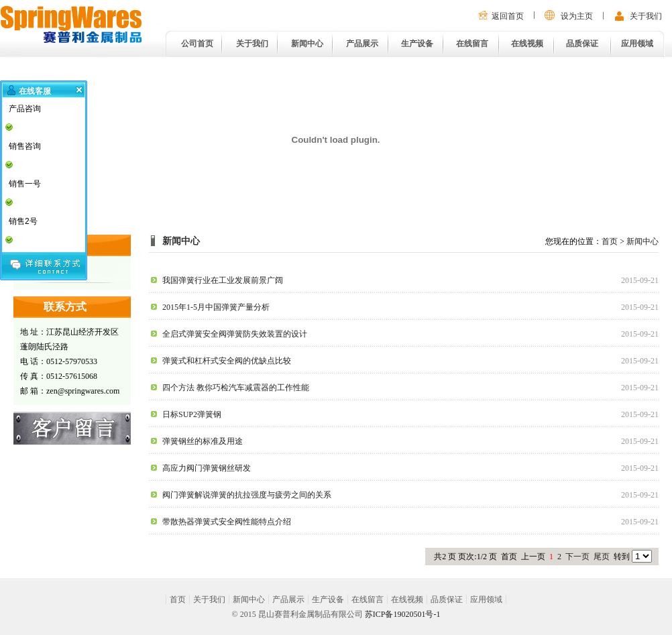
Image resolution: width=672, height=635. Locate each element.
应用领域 (637, 44)
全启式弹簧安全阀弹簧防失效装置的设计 (235, 334)
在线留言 (472, 44)
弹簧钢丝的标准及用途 (203, 441)
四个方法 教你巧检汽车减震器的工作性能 (236, 388)
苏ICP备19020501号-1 (403, 614)
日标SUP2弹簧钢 (192, 414)
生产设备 (417, 44)
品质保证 (582, 44)
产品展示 (362, 44)
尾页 (602, 557)
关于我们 (646, 16)
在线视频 (527, 44)
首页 (610, 241)
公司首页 (197, 44)
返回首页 (508, 16)
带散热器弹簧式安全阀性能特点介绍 (227, 522)
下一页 (577, 557)
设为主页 (577, 16)
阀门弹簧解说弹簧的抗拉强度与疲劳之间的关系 (247, 495)
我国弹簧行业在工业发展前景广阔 (223, 280)
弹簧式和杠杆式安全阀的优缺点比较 (227, 361)
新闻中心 (307, 44)
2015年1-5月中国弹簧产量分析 (216, 307)
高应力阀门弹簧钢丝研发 (207, 468)
